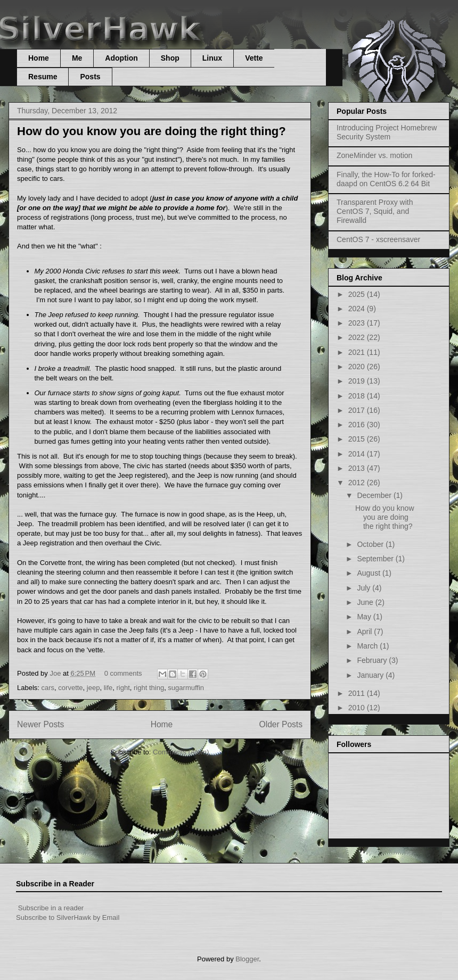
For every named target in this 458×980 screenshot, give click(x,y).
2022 (358, 337)
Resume (43, 77)
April (365, 632)
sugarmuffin (186, 688)
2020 (358, 367)
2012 (358, 483)
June (366, 602)
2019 (358, 381)
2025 (358, 294)
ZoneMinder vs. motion (374, 155)
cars (48, 688)
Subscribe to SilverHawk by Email (68, 917)
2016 (358, 425)
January (371, 675)
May (365, 617)
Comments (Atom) (181, 752)
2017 (358, 410)
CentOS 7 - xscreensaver (378, 239)
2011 (358, 693)
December (375, 495)
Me (77, 58)
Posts (90, 77)
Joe (56, 673)
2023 (358, 323)
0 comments (123, 673)
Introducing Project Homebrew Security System (387, 132)
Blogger (247, 959)
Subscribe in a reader (51, 908)
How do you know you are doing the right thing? (152, 131)
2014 (358, 454)
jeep (93, 688)
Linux (212, 58)
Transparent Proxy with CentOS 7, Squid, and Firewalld (375, 211)
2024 (358, 309)
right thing (149, 688)
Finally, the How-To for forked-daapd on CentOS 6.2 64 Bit (386, 179)
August (369, 573)
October (371, 544)
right (123, 688)
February (373, 660)
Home (39, 58)
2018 (358, 396)
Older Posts (281, 724)
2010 (358, 708)
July (365, 588)
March (368, 646)
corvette (70, 688)
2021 (358, 352)
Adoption (121, 58)
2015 (358, 439)
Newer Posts (40, 724)
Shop (170, 58)
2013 (358, 468)
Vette (254, 58)
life (108, 688)
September (376, 559)
